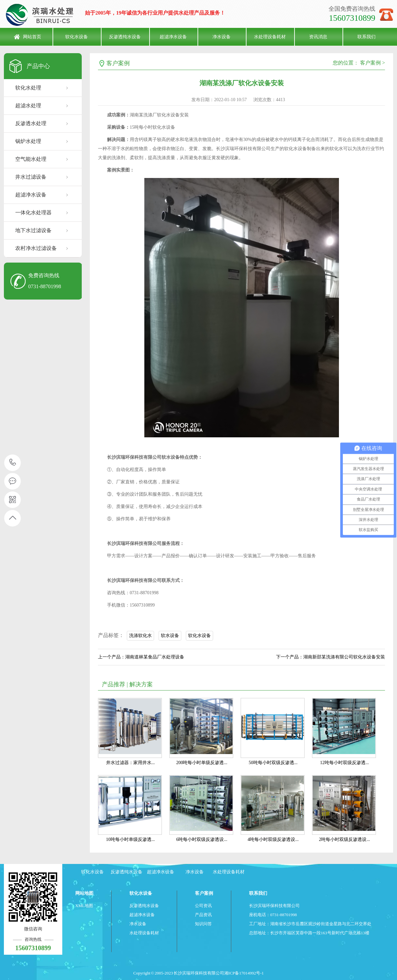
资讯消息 (318, 37)
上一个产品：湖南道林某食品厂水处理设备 (141, 657)
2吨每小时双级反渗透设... (344, 839)
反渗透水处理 (31, 123)
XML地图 (84, 906)
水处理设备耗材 (270, 37)
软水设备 (170, 636)
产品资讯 (203, 915)
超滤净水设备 (173, 37)
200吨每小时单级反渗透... (202, 763)
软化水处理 (28, 88)
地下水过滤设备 (33, 230)
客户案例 (118, 63)
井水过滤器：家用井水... (131, 763)
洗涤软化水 (140, 636)
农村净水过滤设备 (36, 248)
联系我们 (367, 37)
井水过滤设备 (31, 177)
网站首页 (32, 37)
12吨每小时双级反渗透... (345, 763)
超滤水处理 (28, 106)
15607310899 (13, 462)
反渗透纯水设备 (125, 37)
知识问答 (203, 924)
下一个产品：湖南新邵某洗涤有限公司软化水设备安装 (331, 657)
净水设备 (222, 37)
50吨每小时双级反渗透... (273, 763)
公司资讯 (203, 906)
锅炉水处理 (28, 141)
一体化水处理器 (33, 213)
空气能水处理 (31, 159)
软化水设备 (77, 37)
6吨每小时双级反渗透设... (202, 839)
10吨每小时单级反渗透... (131, 839)
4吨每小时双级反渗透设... (273, 839)
